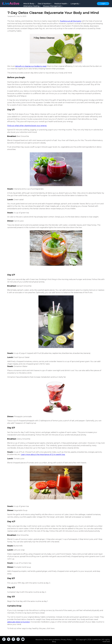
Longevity (75, 4)
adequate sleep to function (19, 622)
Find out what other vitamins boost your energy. (27, 126)
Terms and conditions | (52, 640)
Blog (54, 641)
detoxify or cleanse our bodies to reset (31, 66)
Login (103, 4)
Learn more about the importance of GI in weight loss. (43, 454)
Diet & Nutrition (45, 4)
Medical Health (61, 4)
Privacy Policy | (67, 640)
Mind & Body (29, 4)
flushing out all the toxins (71, 21)
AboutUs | (40, 640)
